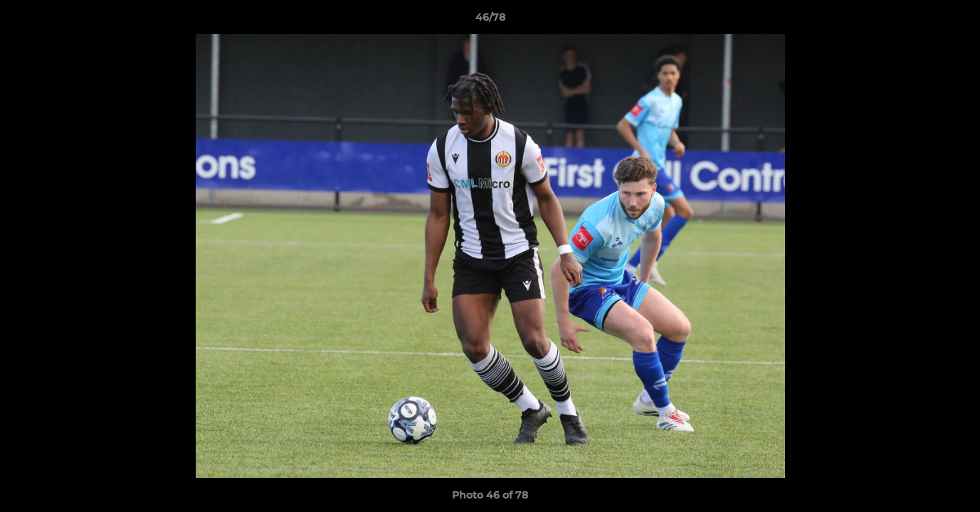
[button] (954, 21)
